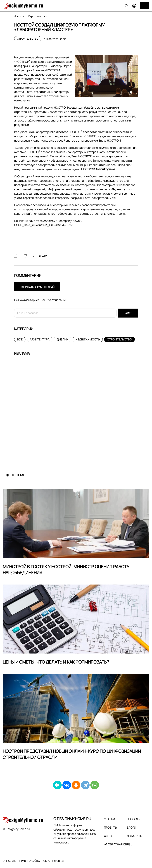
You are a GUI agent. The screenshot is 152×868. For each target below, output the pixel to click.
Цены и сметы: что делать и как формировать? (56, 662)
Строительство (28, 39)
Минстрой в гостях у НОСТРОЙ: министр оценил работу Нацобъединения (66, 570)
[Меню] (144, 6)
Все (20, 339)
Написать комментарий (37, 287)
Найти (128, 313)
